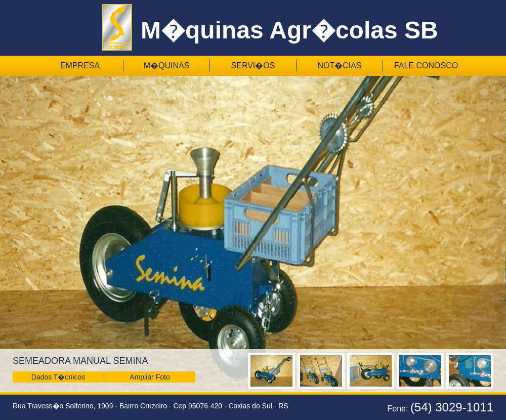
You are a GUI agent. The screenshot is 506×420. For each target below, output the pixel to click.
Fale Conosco (426, 66)
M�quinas (167, 66)
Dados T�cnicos (58, 377)
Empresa (80, 66)
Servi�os (253, 66)
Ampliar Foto (150, 377)
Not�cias (339, 66)
